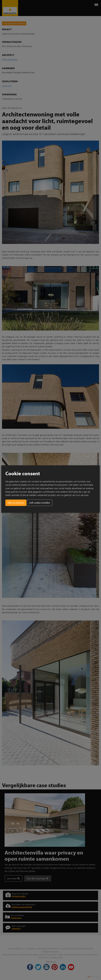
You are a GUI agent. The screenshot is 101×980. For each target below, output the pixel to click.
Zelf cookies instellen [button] (40, 503)
